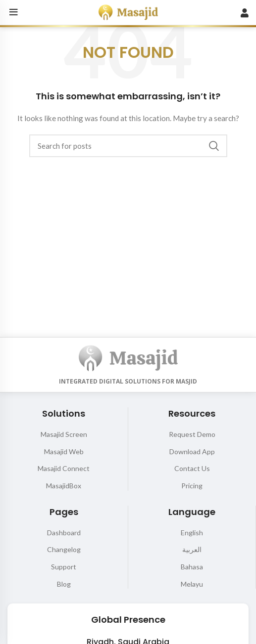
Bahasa (192, 567)
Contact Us (192, 468)
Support (64, 567)
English (192, 533)
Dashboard (64, 533)
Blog (64, 584)
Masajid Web (64, 451)
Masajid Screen (64, 434)
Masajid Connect (64, 468)
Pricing (192, 486)
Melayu (192, 584)
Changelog (64, 549)
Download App (192, 451)
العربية (192, 549)
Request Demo (192, 434)
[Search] (128, 146)
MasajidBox (64, 486)
